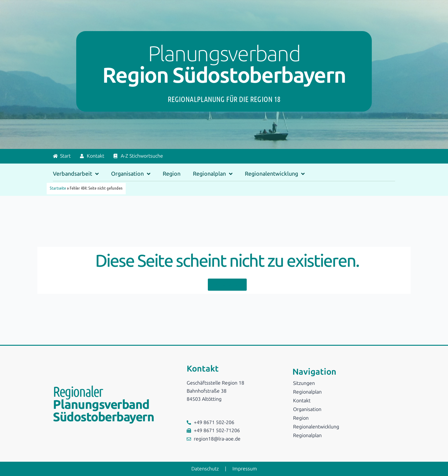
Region (172, 174)
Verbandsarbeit (76, 174)
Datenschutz (205, 469)
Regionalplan (213, 174)
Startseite (58, 188)
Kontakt (302, 401)
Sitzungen (304, 383)
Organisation (131, 174)
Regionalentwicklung (275, 174)
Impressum (245, 469)
